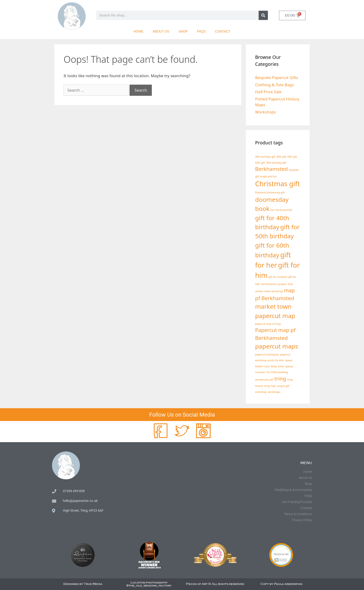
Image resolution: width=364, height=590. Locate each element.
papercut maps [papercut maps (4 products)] (277, 346)
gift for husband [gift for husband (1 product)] (278, 277)
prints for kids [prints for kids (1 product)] (276, 360)
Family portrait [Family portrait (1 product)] (284, 210)
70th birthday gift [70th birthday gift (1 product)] (276, 163)
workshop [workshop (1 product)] (261, 392)
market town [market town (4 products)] (273, 306)
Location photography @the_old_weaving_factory (149, 584)
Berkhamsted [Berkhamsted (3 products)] (271, 169)
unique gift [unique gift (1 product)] (283, 386)
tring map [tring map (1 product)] (270, 386)
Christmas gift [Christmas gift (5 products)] (278, 184)
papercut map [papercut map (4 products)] (275, 316)
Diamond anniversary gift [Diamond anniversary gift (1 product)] (270, 192)
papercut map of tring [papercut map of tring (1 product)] (268, 324)
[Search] (263, 15)
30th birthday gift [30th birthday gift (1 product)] (265, 157)
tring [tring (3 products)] (280, 379)
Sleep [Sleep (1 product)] (274, 366)
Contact (223, 31)
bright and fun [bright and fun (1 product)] (268, 176)
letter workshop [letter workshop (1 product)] (274, 291)
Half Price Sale (268, 92)
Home (139, 31)
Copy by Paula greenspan (281, 584)
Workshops (265, 112)
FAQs (201, 31)
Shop (183, 31)
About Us (161, 31)
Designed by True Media (83, 584)
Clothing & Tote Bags (275, 85)
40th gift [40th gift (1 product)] (281, 157)
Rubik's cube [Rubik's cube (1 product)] (262, 366)
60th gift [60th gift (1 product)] (260, 163)
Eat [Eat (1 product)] (272, 210)
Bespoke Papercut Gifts (277, 78)
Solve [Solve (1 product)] (281, 366)
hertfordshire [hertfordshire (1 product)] (269, 284)
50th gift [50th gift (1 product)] (292, 157)
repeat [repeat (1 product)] (289, 360)
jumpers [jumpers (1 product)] (282, 284)
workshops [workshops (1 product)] (274, 392)
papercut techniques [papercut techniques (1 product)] (267, 355)
